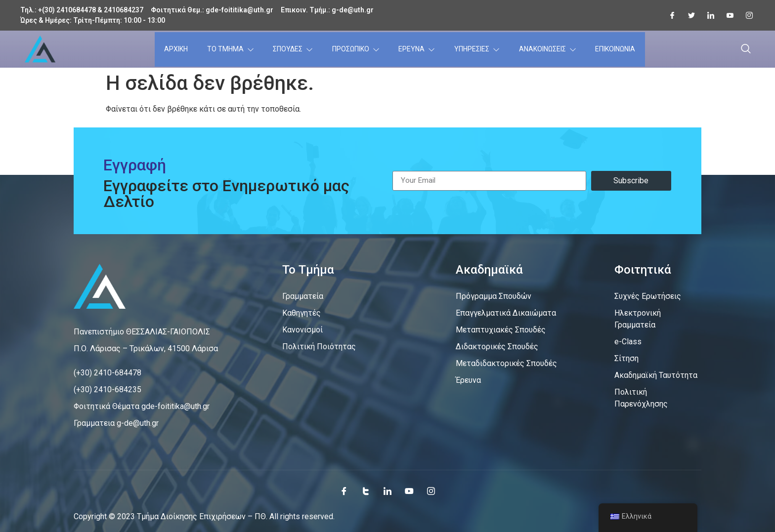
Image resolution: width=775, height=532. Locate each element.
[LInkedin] (707, 15)
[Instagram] (745, 15)
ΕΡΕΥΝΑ (416, 49)
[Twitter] (688, 15)
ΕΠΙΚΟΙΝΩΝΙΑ (616, 49)
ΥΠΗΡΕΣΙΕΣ (476, 49)
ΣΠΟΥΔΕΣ (290, 49)
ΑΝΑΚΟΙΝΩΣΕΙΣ (548, 49)
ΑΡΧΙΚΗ (175, 49)
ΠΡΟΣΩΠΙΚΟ (354, 49)
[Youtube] (726, 15)
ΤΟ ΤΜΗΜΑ (229, 49)
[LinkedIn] (387, 491)
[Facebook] (668, 15)
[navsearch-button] (746, 49)
